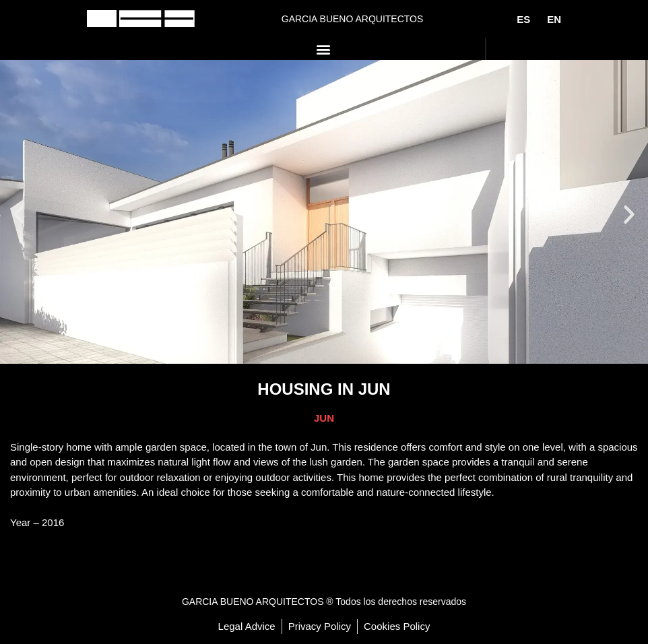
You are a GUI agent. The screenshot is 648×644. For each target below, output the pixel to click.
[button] (324, 49)
